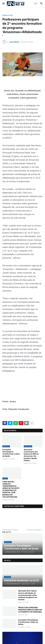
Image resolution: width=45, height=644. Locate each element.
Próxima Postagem (34, 530)
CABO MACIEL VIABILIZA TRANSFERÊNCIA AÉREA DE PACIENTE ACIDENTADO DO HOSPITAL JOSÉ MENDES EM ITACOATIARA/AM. (11, 489)
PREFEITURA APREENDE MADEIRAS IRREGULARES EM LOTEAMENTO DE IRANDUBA (30, 610)
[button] (3, 4)
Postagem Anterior (11, 530)
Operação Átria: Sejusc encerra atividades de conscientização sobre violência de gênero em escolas (28, 595)
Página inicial (7, 15)
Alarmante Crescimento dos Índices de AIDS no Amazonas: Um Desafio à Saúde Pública (31, 455)
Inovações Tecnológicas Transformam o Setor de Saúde (11, 453)
